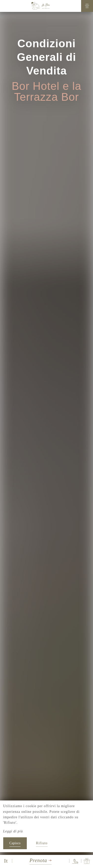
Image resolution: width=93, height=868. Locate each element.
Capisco (15, 843)
